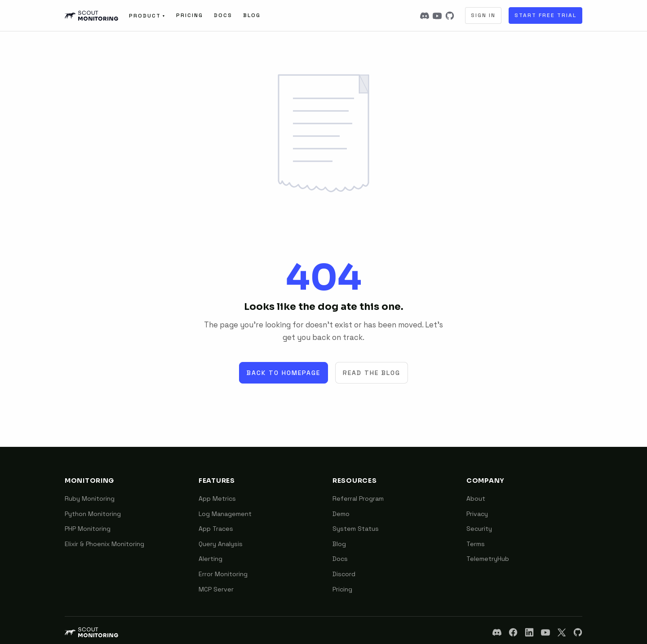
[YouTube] (437, 16)
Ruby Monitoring (90, 498)
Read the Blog (372, 373)
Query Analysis (221, 544)
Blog (252, 15)
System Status (356, 529)
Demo (341, 514)
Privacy (477, 514)
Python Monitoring (93, 514)
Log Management (225, 514)
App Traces (216, 529)
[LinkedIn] (529, 632)
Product (147, 16)
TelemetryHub (488, 559)
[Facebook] (513, 632)
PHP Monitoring (88, 529)
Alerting (210, 559)
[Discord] (425, 16)
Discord (344, 574)
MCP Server (216, 589)
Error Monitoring (223, 574)
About (476, 498)
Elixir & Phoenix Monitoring (104, 544)
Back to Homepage (284, 373)
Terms (476, 544)
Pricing (190, 15)
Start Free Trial (545, 15)
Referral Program (358, 498)
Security (479, 529)
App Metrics (217, 498)
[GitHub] (450, 16)
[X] (562, 632)
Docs (223, 15)
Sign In (483, 15)
